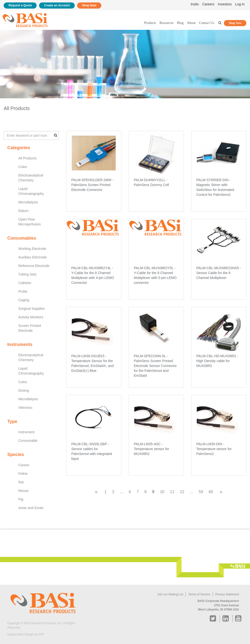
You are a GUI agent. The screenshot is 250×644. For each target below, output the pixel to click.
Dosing (24, 390)
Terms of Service (199, 594)
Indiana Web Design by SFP (26, 634)
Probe (23, 291)
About (191, 23)
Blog (180, 23)
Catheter (25, 283)
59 (201, 492)
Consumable (28, 441)
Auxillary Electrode (32, 257)
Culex (23, 167)
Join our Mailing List (170, 594)
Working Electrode (32, 249)
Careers (208, 4)
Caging (24, 300)
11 (172, 492)
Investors (225, 4)
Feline (23, 474)
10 (162, 492)
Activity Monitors (31, 317)
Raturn (23, 211)
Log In (240, 4)
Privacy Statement (227, 594)
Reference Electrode (34, 266)
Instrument (26, 432)
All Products (27, 158)
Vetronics (25, 408)
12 (182, 492)
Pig (21, 499)
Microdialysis (28, 202)
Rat (21, 482)
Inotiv (195, 4)
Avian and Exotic (31, 508)
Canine (24, 465)
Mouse (23, 491)
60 (211, 492)
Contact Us (207, 23)
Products (150, 23)
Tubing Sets (27, 274)
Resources (167, 23)
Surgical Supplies (31, 309)
